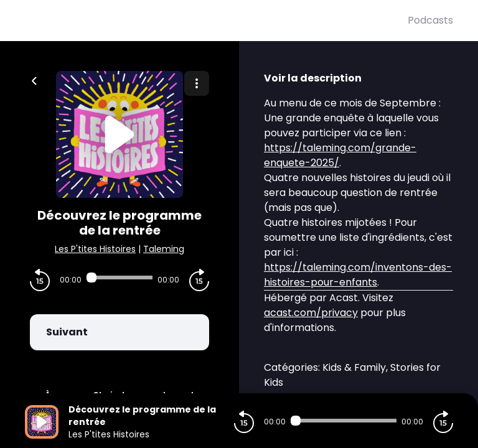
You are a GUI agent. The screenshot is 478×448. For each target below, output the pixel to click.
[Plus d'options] (197, 83)
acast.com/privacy (311, 313)
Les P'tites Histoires (95, 249)
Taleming (164, 249)
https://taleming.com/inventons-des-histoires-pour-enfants (358, 275)
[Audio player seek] (119, 278)
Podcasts (430, 20)
